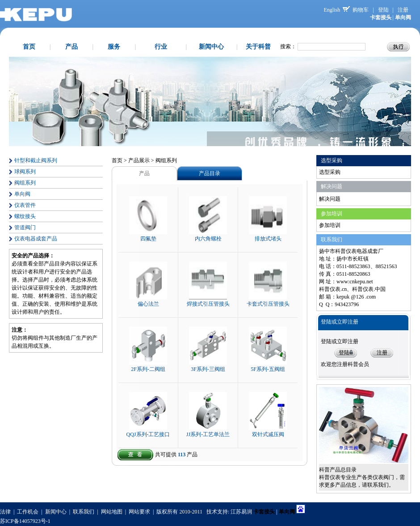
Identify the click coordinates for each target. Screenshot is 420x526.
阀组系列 (25, 183)
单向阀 (22, 194)
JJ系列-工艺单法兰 (208, 434)
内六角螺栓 (208, 239)
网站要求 (139, 512)
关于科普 (258, 47)
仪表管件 (25, 205)
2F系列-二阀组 (148, 369)
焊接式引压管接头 (208, 304)
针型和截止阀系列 (36, 160)
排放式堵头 (268, 239)
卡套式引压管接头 (268, 304)
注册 (403, 10)
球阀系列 (25, 172)
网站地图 (112, 512)
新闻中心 (211, 47)
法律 (5, 512)
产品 (71, 47)
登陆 (383, 10)
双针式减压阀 (268, 434)
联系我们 (84, 512)
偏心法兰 (148, 304)
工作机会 (28, 512)
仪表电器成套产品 (36, 239)
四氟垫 (148, 239)
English (332, 10)
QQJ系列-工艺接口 (148, 434)
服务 (114, 47)
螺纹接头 (25, 216)
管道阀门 (25, 227)
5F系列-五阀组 (268, 369)
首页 (29, 47)
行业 (161, 47)
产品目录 (210, 173)
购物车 (361, 10)
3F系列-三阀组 (208, 369)
